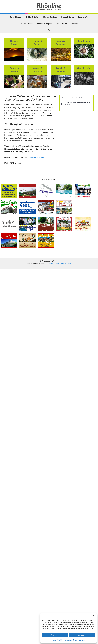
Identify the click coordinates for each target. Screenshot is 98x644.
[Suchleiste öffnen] (49, 30)
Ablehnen (82, 635)
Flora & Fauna (62, 24)
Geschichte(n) (83, 17)
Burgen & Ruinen (68, 17)
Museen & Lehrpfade (45, 24)
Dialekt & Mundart (26, 24)
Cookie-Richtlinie (57, 640)
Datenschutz (59, 263)
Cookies (68, 263)
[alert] (77, 104)
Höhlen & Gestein (33, 17)
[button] (94, 616)
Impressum (82, 640)
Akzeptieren (55, 635)
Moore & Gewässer (50, 17)
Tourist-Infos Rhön (37, 157)
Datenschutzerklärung (70, 640)
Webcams (75, 24)
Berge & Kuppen (16, 17)
